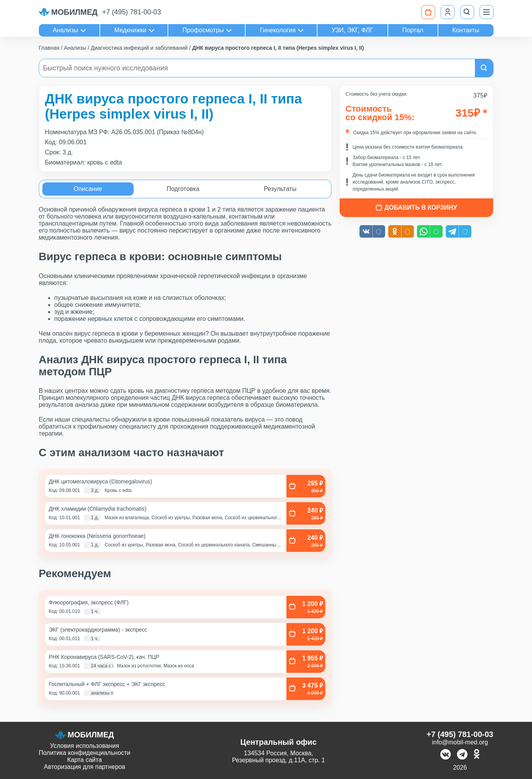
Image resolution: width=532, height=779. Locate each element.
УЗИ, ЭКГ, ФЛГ (352, 30)
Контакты (466, 30)
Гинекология (278, 30)
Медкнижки (130, 30)
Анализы (66, 30)
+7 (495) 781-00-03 (132, 12)
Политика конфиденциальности (85, 753)
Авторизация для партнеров (85, 767)
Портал (413, 30)
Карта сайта (85, 760)
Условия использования (85, 746)
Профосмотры (203, 30)
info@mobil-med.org (460, 742)
